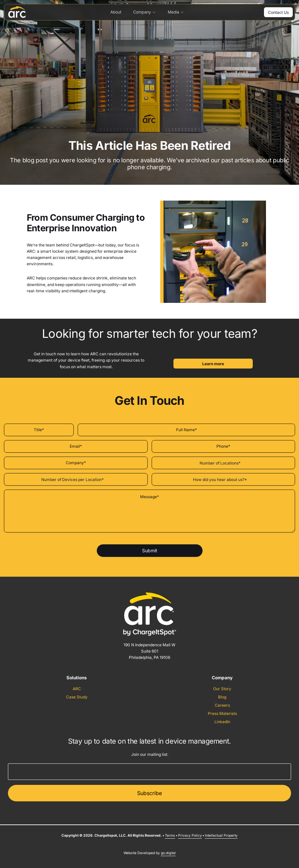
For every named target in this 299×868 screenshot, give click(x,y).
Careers (222, 705)
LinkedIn (222, 722)
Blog (222, 697)
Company (145, 12)
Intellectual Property (221, 836)
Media (176, 12)
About (116, 12)
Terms (170, 836)
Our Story (222, 689)
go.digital (168, 853)
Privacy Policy (190, 836)
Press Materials (222, 713)
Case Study (77, 697)
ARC (77, 689)
